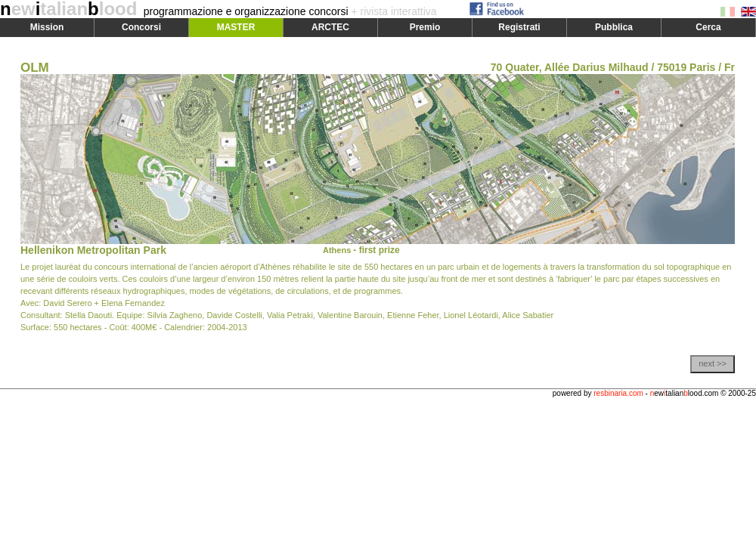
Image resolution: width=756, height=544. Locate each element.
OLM (35, 68)
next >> (713, 363)
